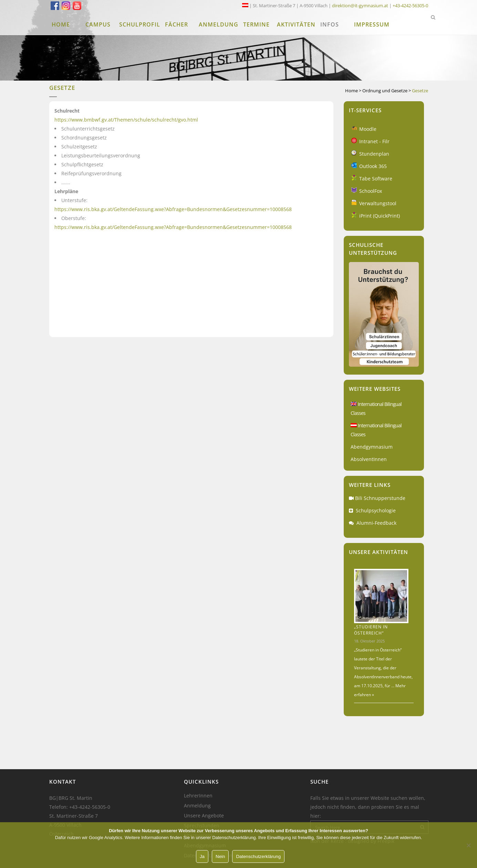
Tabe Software (376, 179)
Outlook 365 (373, 166)
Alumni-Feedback (376, 523)
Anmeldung (197, 806)
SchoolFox (371, 191)
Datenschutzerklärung (258, 856)
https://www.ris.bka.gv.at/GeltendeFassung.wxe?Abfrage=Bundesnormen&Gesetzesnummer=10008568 (173, 209)
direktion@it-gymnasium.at (360, 6)
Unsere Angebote (204, 816)
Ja (202, 856)
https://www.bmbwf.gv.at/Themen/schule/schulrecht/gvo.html (126, 120)
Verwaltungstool (378, 203)
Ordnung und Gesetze (385, 91)
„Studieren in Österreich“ (371, 630)
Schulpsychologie (376, 510)
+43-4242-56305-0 (410, 6)
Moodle (368, 129)
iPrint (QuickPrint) (380, 216)
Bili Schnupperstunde (380, 498)
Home (351, 91)
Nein (220, 856)
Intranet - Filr (374, 141)
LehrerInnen (198, 796)
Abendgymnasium (372, 447)
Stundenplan (374, 154)
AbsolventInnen (369, 459)
